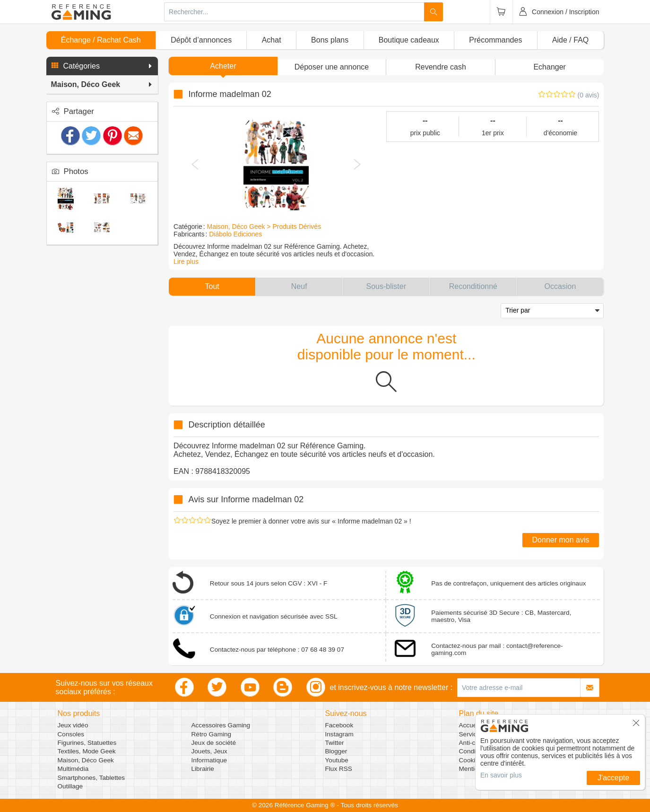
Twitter (335, 743)
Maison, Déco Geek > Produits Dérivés (264, 227)
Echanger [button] (550, 67)
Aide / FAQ (570, 40)
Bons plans (330, 40)
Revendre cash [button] (441, 67)
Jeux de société (214, 743)
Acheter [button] (223, 66)
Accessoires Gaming (221, 725)
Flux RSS (339, 769)
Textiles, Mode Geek (87, 751)
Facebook (339, 725)
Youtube (337, 760)
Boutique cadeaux (409, 40)
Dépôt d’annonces (201, 40)
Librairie (203, 769)
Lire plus (186, 262)
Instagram (339, 734)
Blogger (336, 751)
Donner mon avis (561, 540)
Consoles (71, 734)
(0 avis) (589, 95)
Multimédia (73, 769)
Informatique (209, 760)
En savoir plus (501, 775)
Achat (272, 40)
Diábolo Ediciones (235, 234)
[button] (102, 66)
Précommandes (495, 40)
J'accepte (613, 778)
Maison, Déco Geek (86, 760)
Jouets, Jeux (209, 751)
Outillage (70, 786)
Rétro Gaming (212, 734)
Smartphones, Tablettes (91, 778)
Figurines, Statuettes (87, 743)
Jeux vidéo (73, 725)
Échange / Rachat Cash (101, 40)
